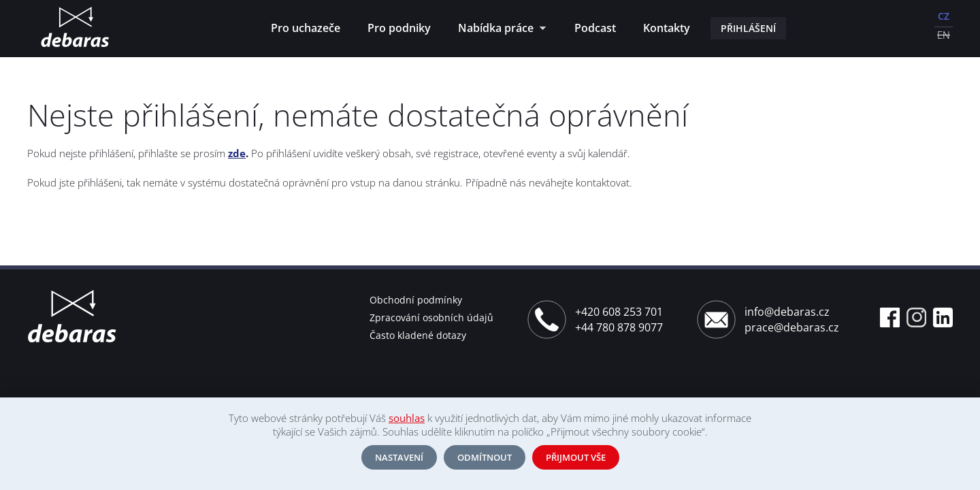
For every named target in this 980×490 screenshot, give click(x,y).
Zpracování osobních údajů (431, 317)
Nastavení (399, 457)
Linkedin (943, 317)
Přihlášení (748, 28)
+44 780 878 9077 (619, 327)
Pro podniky (399, 28)
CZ (944, 16)
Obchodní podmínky (416, 300)
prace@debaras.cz (792, 327)
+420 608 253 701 (619, 312)
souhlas (407, 418)
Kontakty (667, 28)
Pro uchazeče (306, 28)
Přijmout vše (576, 457)
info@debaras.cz (787, 312)
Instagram (916, 317)
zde (237, 153)
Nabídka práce (499, 30)
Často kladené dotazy (418, 335)
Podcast (595, 28)
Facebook (890, 317)
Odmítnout (485, 457)
